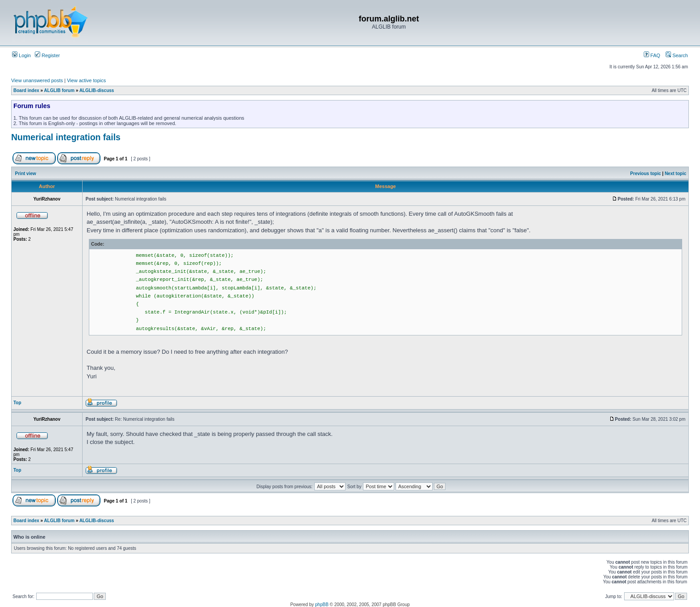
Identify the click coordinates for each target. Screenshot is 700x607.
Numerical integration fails (66, 137)
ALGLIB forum (59, 90)
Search (677, 55)
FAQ (652, 55)
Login (21, 55)
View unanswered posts (37, 80)
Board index (26, 90)
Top (17, 403)
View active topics (86, 80)
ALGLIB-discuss (97, 90)
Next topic (675, 174)
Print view (26, 174)
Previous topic (646, 174)
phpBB (322, 605)
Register (47, 55)
